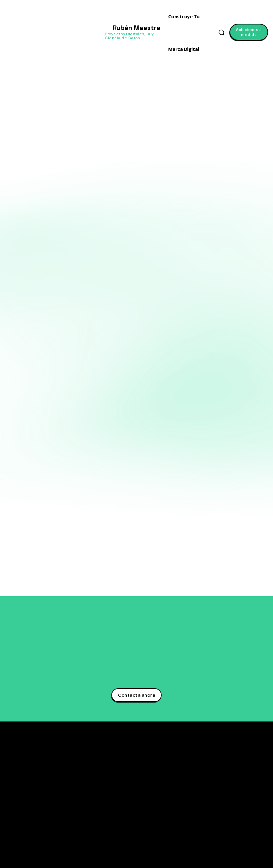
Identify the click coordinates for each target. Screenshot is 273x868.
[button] (221, 32)
